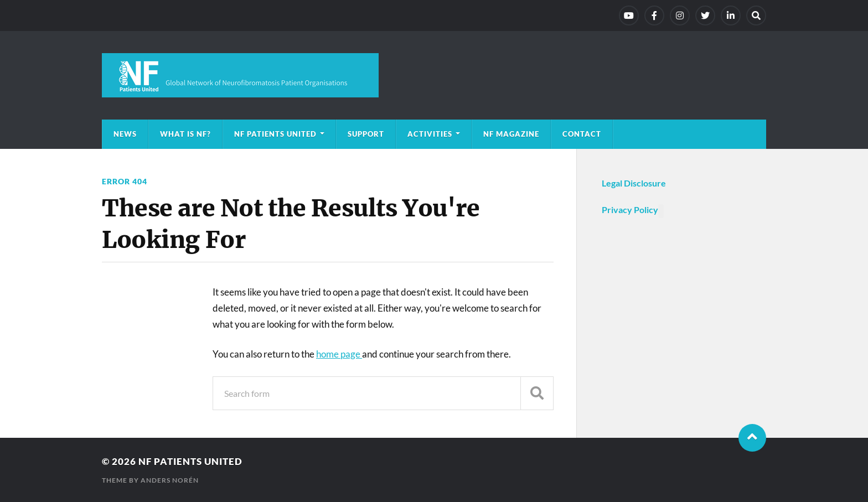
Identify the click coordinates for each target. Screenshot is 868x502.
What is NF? (185, 134)
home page (339, 354)
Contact (582, 134)
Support (366, 134)
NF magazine (511, 134)
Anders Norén (170, 480)
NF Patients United (275, 134)
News (125, 134)
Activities (430, 134)
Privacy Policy (630, 209)
